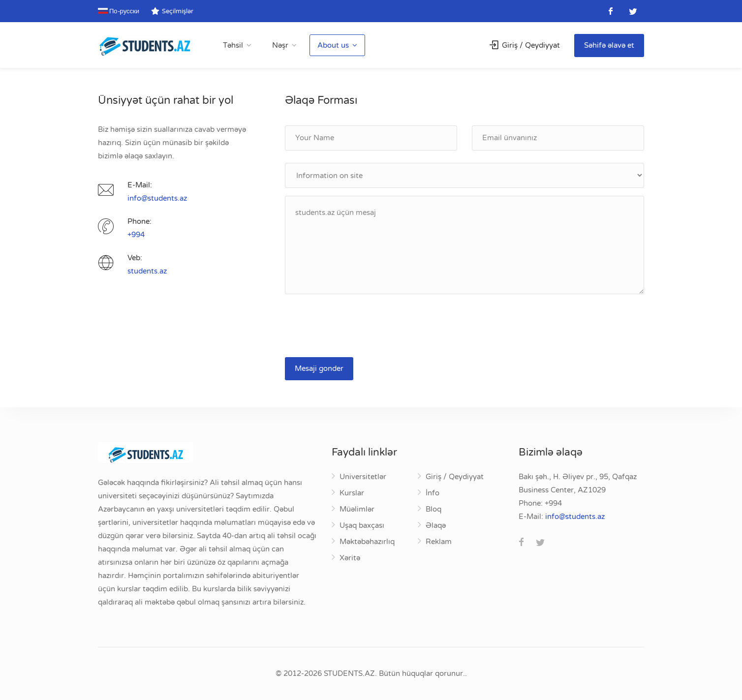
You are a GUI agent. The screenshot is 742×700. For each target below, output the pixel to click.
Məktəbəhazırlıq (367, 542)
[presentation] (360, 326)
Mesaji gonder (319, 368)
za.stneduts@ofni (157, 198)
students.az (147, 271)
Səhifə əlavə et (609, 45)
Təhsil (233, 45)
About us (333, 45)
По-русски (119, 11)
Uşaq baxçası (362, 525)
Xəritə (350, 558)
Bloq (433, 509)
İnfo (433, 493)
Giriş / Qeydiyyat (525, 45)
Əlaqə (436, 525)
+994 (136, 235)
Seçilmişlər (172, 11)
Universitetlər (363, 477)
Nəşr (280, 45)
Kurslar (352, 493)
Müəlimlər (357, 509)
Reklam (439, 542)
